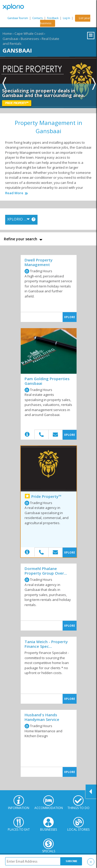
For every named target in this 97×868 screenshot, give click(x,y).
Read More (14, 193)
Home (7, 33)
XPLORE (70, 317)
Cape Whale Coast (29, 33)
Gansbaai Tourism (18, 18)
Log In (66, 18)
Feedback (53, 18)
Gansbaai (10, 39)
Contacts (38, 18)
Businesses (30, 39)
